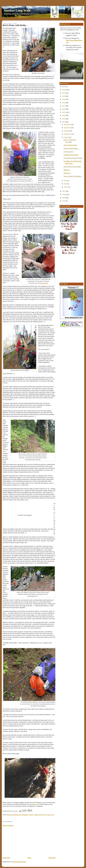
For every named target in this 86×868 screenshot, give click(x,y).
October (67, 131)
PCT (45, 815)
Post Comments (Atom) (19, 862)
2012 (64, 122)
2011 (64, 191)
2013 (64, 119)
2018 (64, 103)
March (66, 187)
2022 (64, 90)
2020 (64, 96)
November (67, 128)
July (65, 181)
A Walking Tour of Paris (71, 155)
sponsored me (34, 804)
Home (29, 858)
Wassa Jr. (67, 170)
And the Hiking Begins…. (72, 148)
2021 (64, 93)
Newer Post (6, 858)
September (68, 134)
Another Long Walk (17, 10)
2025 (64, 87)
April (66, 184)
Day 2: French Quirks (70, 145)
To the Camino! (68, 152)
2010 (64, 195)
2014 (64, 115)
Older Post (52, 858)
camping (31, 815)
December (67, 124)
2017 (64, 106)
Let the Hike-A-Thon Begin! (72, 167)
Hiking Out (67, 173)
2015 (64, 112)
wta (53, 815)
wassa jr (49, 815)
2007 (64, 201)
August (66, 137)
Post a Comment (8, 825)
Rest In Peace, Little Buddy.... (73, 176)
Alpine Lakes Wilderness (14, 815)
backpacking (25, 815)
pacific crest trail (39, 815)
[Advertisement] (19, 841)
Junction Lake (44, 283)
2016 (64, 109)
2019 (64, 99)
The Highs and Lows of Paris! (73, 158)
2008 (64, 198)
